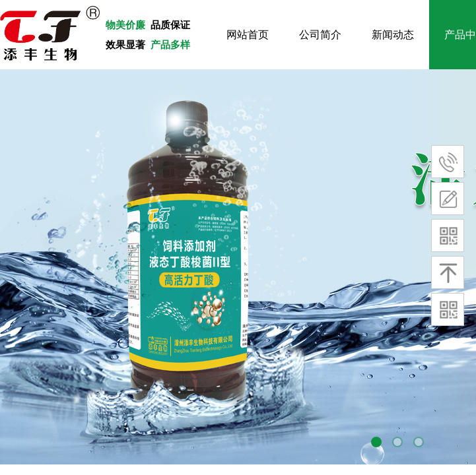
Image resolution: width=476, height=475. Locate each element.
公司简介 (320, 35)
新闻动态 (393, 35)
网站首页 (248, 35)
